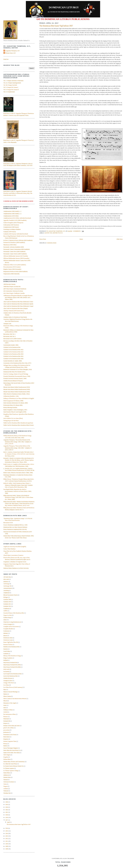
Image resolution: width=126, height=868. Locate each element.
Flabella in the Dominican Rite (11, 647)
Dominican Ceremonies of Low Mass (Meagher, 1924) (18, 369)
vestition (6, 789)
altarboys (6, 581)
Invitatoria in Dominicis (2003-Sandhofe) (14, 242)
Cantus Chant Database (9, 549)
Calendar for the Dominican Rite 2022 (13, 350)
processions (6, 730)
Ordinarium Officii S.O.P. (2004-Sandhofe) (15, 265)
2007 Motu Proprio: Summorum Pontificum (15, 289)
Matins (5, 694)
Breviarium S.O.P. (8, 523)
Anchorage (6, 584)
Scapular (6, 757)
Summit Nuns (7, 777)
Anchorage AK (7, 586)
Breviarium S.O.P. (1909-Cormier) (12, 339)
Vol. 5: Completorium (9, 92)
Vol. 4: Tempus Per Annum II (11, 90)
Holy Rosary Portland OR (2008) (12, 667)
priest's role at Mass (9, 728)
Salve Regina (7, 755)
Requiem (6, 739)
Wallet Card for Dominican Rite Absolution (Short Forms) (18, 425)
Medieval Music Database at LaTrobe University (16, 568)
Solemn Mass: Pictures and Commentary (14, 762)
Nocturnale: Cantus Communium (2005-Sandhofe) (17, 249)
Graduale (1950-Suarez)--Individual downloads (16, 234)
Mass (5, 690)
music (5, 705)
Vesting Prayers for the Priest (11, 421)
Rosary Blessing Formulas (10, 407)
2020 (7, 815)
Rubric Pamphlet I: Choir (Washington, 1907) (15, 410)
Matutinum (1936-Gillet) (10, 245)
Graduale (6, 654)
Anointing (6, 590)
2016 (7, 828)
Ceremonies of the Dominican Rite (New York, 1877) (17, 363)
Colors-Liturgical (8, 624)
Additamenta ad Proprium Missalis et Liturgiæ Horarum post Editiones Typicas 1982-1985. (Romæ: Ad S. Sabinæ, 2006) (18, 297)
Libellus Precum (8, 678)
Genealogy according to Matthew (12, 229)
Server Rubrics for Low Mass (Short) (13, 418)
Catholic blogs (7, 618)
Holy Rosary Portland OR (10, 663)
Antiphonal (6, 593)
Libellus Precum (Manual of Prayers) (13, 381)
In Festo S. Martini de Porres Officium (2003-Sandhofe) (18, 240)
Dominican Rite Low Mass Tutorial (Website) (15, 527)
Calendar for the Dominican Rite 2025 (13, 356)
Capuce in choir (8, 615)
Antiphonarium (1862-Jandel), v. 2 (12, 214)
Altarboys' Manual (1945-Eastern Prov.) (14, 311)
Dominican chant (8, 638)
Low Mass (6, 685)
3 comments (77, 231)
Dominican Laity (8, 640)
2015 (7, 831)
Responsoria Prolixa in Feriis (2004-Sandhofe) (16, 271)
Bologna (6, 597)
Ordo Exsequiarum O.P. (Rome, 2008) (13, 401)
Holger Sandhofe (8, 658)
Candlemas (6, 609)
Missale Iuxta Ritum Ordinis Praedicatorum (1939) (17, 389)
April (9, 822)
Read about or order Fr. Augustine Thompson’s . (18, 193)
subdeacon (6, 775)
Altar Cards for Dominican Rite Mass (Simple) (16, 308)
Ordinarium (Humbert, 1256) (11, 396)
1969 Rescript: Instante (9, 284)
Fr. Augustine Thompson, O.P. (56, 231)
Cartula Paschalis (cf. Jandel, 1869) (13, 361)
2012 (7, 839)
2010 (7, 844)
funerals (6, 649)
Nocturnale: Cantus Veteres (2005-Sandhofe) (15, 254)
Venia (5, 784)
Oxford (5, 712)
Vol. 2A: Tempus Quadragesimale (12, 83)
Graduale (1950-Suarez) (10, 232)
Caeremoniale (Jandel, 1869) (11, 345)
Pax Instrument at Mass (10, 714)
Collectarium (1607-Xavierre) (11, 225)
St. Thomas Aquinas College (11, 771)
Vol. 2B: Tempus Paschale (10, 85)
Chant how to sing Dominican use (12, 622)
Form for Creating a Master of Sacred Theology (16, 374)
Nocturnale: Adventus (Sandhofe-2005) (14, 247)
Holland (6, 660)
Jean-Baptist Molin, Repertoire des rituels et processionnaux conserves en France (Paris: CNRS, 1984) (17, 491)
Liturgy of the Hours (9, 683)
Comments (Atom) (51, 243)
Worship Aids (7, 793)
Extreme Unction (8, 645)
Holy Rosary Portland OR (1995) (12, 665)
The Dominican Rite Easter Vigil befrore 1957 (56, 26)
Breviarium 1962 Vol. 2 (10, 336)
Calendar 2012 (7, 606)
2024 (7, 807)
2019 (7, 817)
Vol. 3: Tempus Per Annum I (11, 87)
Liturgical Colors (8, 681)
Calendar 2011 (7, 604)
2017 (7, 820)
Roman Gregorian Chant (10, 741)
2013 (7, 836)
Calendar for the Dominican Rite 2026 (13, 359)
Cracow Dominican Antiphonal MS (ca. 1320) (15, 525)
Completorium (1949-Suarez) (11, 227)
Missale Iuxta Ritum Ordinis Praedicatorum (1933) (17, 387)
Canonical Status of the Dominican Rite (14, 613)
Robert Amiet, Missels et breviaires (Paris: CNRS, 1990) (18, 473)
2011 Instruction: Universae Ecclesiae (13, 291)
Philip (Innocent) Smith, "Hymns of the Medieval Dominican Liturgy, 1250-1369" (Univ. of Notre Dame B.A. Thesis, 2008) (18, 497)
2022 (7, 810)
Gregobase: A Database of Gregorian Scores (15, 562)
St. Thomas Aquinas (9, 768)
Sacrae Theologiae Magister (11, 748)
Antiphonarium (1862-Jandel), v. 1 (12, 211)
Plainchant (6, 719)
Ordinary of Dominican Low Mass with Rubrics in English (19, 398)
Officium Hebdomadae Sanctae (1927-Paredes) (16, 256)
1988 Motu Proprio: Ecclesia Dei (12, 287)
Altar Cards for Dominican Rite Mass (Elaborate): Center (18, 302)
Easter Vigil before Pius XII (54, 233)
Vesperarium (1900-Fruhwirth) (11, 274)
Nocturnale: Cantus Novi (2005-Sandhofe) (14, 251)
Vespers (5, 786)
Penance (6, 717)
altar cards (6, 579)
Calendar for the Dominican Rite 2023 (13, 352)
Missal (5, 701)
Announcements (8, 588)
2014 (7, 833)
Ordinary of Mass (8, 710)
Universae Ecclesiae (9, 782)
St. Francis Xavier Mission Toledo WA (13, 766)
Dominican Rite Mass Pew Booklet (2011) (14, 372)
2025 (7, 805)
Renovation (6, 737)
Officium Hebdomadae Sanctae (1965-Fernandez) (16, 258)
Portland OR (7, 721)
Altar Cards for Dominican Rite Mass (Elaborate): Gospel (18, 306)
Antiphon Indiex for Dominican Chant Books (15, 317)
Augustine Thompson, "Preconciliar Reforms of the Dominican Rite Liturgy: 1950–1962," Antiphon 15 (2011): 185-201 (17, 442)
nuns (5, 708)
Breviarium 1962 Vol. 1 (10, 334)
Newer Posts (43, 239)
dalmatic (6, 633)
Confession (6, 631)
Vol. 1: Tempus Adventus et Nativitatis (13, 81)
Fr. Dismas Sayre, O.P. (10, 53)
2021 (7, 812)
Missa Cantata (7, 696)
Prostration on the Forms (10, 735)
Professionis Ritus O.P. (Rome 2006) (13, 405)
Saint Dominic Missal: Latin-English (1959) (15, 412)
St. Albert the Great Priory (10, 764)
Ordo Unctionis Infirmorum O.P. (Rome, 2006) (16, 403)
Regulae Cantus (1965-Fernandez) (12, 269)
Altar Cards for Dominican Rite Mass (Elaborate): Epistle (18, 304)
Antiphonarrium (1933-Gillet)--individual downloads (17, 218)
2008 (7, 849)
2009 (7, 846)
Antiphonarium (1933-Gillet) (11, 216)
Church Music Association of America (13, 555)
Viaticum (6, 791)
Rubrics (5, 746)
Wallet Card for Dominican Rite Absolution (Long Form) (18, 423)
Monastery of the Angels (10, 703)
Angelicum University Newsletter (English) (15, 547)
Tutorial (6, 780)
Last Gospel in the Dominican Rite (12, 674)
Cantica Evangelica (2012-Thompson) (13, 223)
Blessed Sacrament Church (10, 595)
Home (81, 239)
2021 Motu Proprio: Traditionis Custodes (14, 293)
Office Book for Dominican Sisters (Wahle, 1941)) (17, 394)
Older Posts (120, 239)
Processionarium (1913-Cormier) (12, 267)
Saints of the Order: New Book (11, 753)
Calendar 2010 (7, 602)
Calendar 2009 (7, 599)
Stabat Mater (7, 773)
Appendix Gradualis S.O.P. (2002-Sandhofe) (15, 220)
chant (5, 620)
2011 (7, 841)
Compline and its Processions (11, 627)
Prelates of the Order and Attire (12, 726)
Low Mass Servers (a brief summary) (13, 687)
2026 (7, 802)
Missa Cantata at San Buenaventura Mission (15, 699)
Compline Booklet (8, 629)
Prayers (5, 723)
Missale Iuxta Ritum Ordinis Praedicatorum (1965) (17, 392)
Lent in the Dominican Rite (11, 676)
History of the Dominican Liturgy (12, 656)
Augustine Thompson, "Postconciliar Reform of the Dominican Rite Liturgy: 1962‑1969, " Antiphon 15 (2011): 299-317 (17, 448)
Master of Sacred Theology (11, 692)
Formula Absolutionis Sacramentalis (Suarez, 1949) (17, 376)
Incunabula (6, 672)
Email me (6, 59)
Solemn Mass (7, 759)
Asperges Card (7, 324)
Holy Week (6, 669)
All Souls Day (7, 577)
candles (5, 611)
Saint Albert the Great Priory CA (12, 750)
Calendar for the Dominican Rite (12, 347)
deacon (5, 636)
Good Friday (7, 651)
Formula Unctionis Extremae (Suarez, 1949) (15, 378)
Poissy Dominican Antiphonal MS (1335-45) (15, 529)
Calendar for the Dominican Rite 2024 (13, 354)
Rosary (5, 744)
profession (6, 732)
